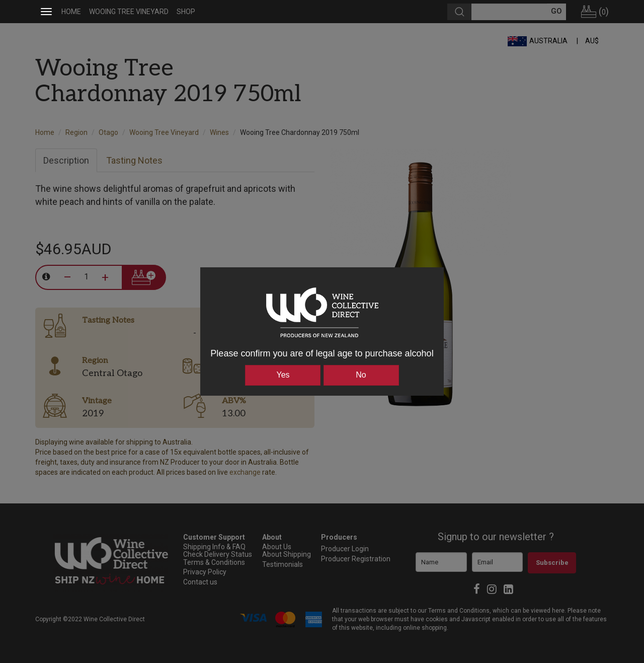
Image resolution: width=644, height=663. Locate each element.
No (361, 375)
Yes (283, 375)
